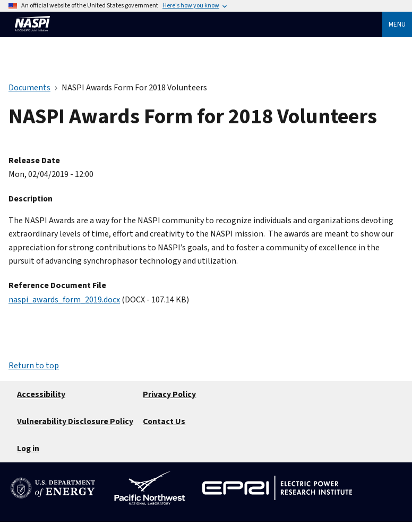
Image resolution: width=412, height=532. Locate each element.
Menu (397, 24)
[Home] (32, 36)
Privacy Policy (169, 394)
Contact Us (164, 421)
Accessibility (41, 394)
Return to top (34, 366)
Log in (28, 449)
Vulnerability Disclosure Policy (75, 421)
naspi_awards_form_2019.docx (64, 300)
